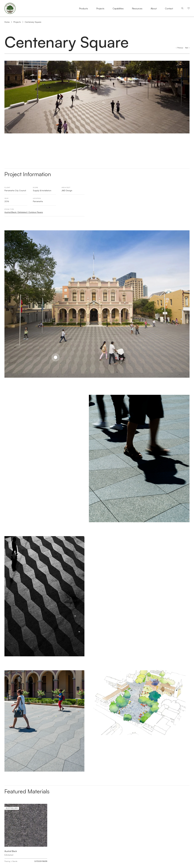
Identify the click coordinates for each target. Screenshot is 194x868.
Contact (169, 8)
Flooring (7, 861)
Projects (100, 8)
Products (83, 8)
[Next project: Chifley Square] (187, 48)
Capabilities (118, 8)
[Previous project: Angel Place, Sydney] (179, 48)
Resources (137, 8)
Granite (15, 861)
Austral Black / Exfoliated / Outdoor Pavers (24, 212)
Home (7, 22)
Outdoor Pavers (41, 861)
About (154, 8)
